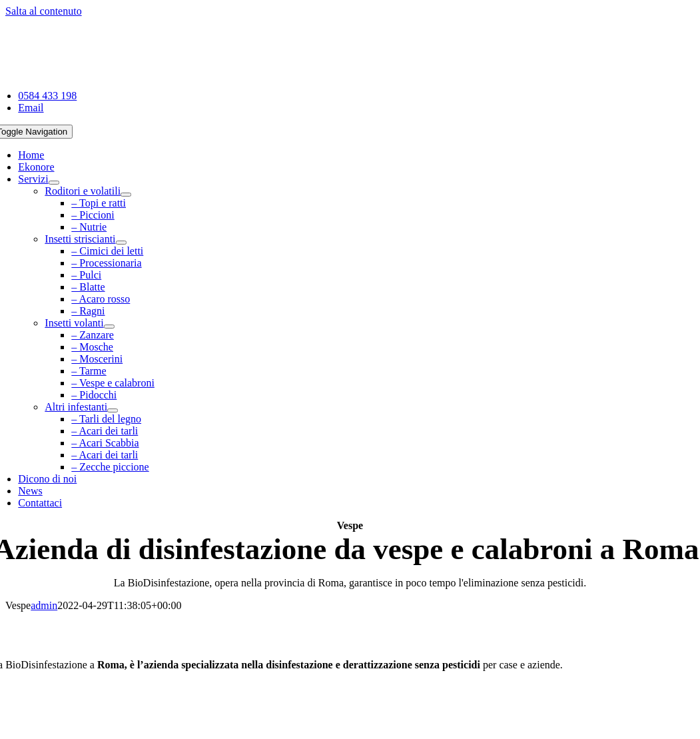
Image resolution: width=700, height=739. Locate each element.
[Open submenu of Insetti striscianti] (121, 243)
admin (44, 605)
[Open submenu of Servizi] (54, 183)
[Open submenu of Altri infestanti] (113, 410)
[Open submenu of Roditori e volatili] (126, 195)
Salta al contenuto (44, 11)
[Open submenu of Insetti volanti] (109, 327)
